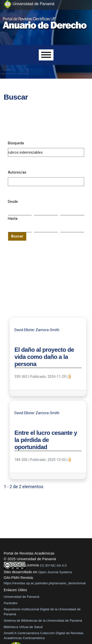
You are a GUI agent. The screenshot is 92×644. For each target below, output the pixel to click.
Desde (13, 202)
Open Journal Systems (55, 572)
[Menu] (46, 55)
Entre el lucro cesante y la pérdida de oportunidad (46, 440)
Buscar (17, 236)
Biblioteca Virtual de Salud (23, 627)
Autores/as (17, 172)
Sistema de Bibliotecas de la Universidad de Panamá (43, 621)
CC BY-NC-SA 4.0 (53, 565)
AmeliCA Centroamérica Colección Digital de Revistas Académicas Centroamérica (44, 636)
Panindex (11, 603)
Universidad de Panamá (21, 597)
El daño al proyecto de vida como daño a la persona (44, 357)
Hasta (13, 219)
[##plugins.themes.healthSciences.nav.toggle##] (77, 16)
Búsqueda (16, 143)
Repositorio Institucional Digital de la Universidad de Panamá (42, 612)
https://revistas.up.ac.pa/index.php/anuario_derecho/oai (45, 583)
